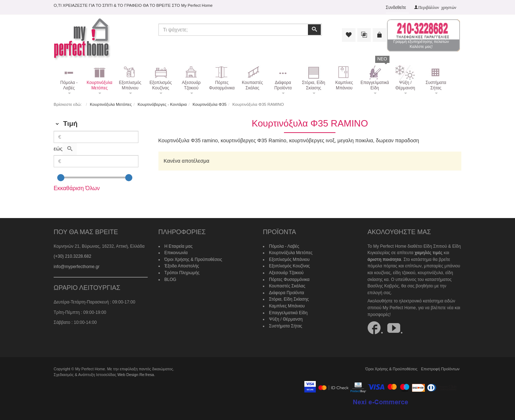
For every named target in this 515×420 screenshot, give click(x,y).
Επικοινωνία (176, 253)
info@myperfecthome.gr (77, 267)
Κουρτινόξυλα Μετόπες (111, 104)
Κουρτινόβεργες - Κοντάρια (162, 104)
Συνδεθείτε (396, 8)
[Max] (96, 161)
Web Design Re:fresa (136, 375)
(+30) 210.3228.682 (72, 256)
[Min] (96, 137)
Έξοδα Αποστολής (182, 266)
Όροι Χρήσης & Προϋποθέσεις (193, 260)
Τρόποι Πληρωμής (182, 273)
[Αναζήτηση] (70, 149)
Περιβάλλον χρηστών (437, 7)
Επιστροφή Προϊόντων (440, 369)
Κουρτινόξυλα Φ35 (210, 104)
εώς (58, 149)
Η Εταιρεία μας (179, 246)
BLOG (170, 280)
